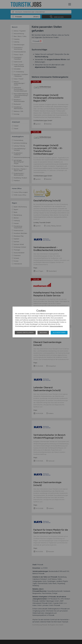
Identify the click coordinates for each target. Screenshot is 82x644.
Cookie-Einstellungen (25, 333)
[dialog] (41, 322)
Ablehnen (43, 333)
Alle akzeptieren (59, 333)
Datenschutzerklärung (56, 326)
